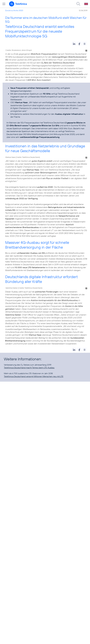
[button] (74, 44)
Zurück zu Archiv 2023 (14, 10)
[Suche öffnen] (78, 4)
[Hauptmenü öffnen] (4, 4)
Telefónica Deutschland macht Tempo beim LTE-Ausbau (29, 368)
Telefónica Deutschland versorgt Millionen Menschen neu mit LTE (34, 376)
